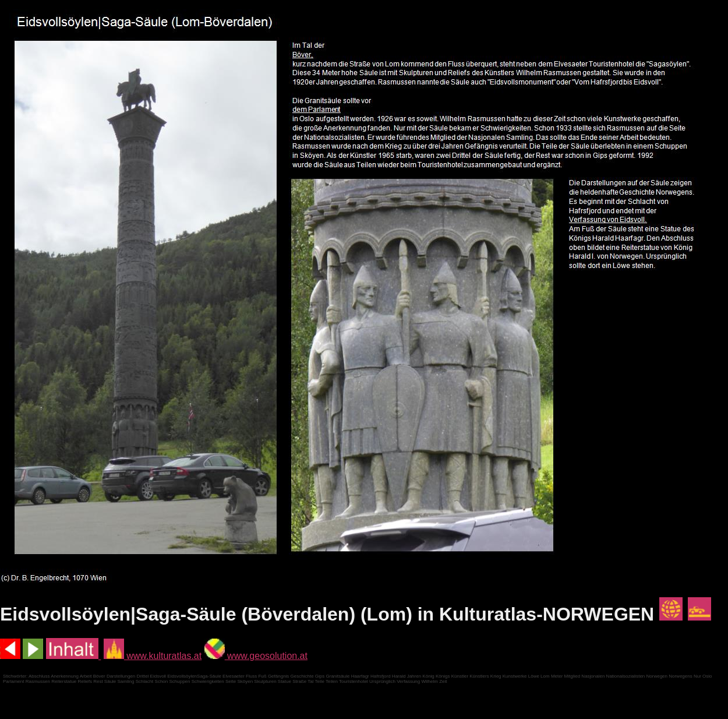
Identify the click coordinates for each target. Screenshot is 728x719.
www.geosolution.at (256, 656)
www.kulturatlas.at (153, 656)
